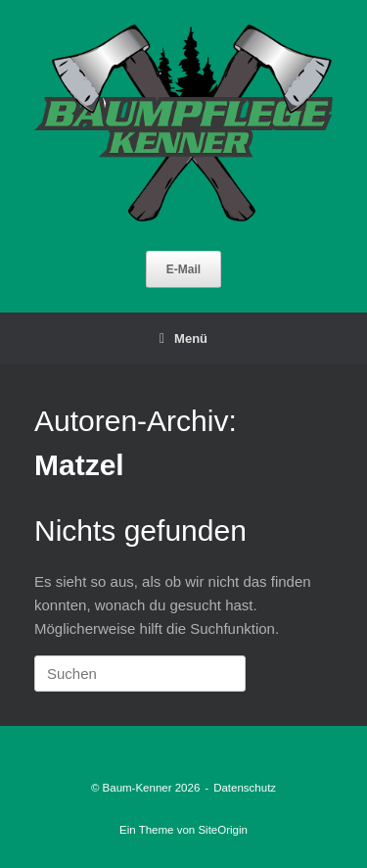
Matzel (79, 465)
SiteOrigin (223, 830)
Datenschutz (245, 788)
